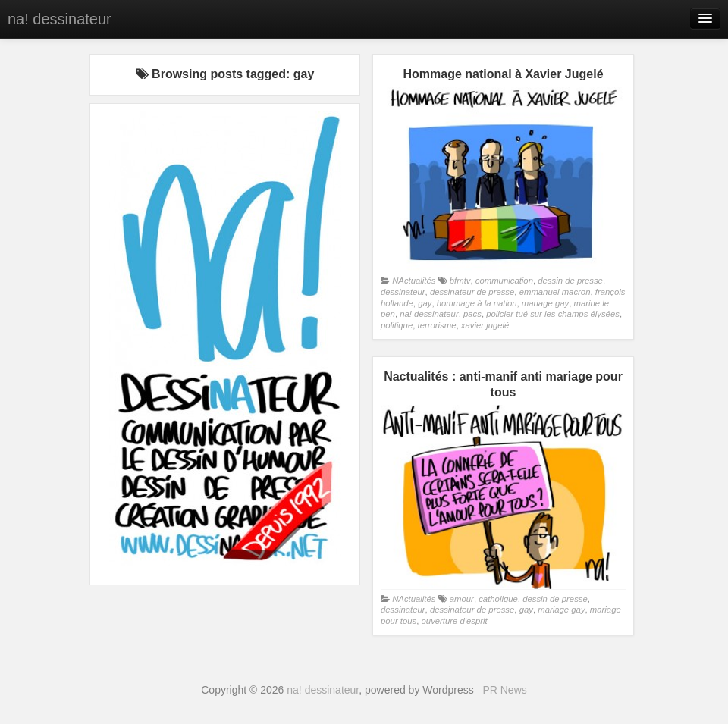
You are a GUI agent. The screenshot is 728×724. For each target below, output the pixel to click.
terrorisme (437, 325)
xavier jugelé (485, 325)
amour (462, 599)
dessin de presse (570, 281)
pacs (472, 314)
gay (425, 303)
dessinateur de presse (472, 292)
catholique (498, 599)
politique (397, 325)
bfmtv (460, 281)
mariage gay (545, 303)
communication (504, 281)
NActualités (414, 281)
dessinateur (403, 292)
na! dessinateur (60, 19)
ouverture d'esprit (455, 621)
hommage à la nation (477, 303)
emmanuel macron (555, 292)
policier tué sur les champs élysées (553, 314)
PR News (504, 690)
